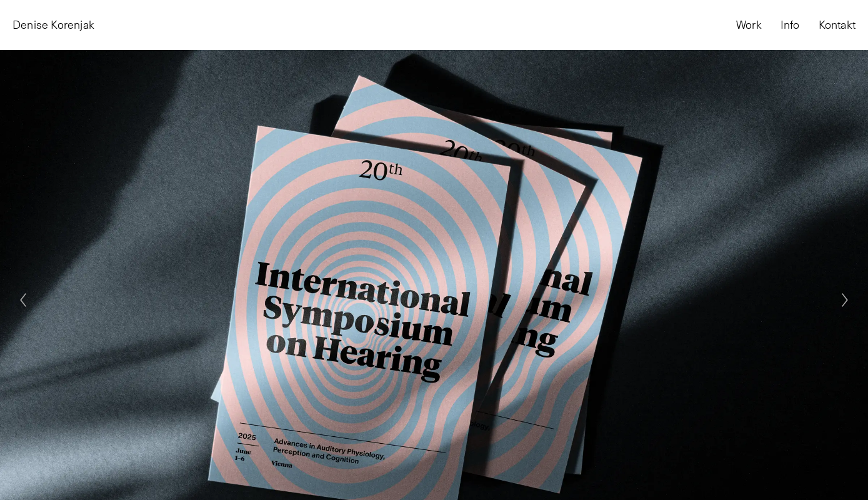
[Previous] (23, 300)
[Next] (845, 300)
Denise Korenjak (53, 25)
